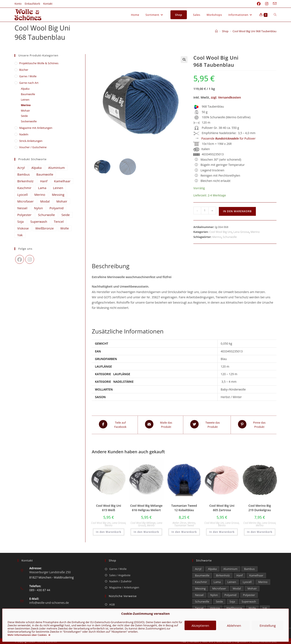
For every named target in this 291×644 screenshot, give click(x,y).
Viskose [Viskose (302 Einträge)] (23, 228)
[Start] (216, 31)
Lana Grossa (241, 232)
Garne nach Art (29, 83)
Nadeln (24, 134)
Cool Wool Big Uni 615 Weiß (108, 507)
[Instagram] (30, 259)
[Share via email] (160, 424)
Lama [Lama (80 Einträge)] (42, 188)
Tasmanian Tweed (184, 524)
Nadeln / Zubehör (120, 580)
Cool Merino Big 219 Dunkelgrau (260, 507)
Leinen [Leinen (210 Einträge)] (58, 188)
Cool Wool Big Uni (221, 232)
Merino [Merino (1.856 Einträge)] (40, 195)
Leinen (25, 100)
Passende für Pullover (229, 138)
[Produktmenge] (205, 211)
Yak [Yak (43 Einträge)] (20, 235)
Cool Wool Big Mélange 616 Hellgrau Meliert (146, 507)
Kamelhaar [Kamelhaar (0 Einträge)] (62, 181)
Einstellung (268, 625)
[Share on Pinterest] (254, 424)
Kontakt (48, 4)
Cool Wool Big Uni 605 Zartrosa (222, 507)
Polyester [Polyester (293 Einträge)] (24, 215)
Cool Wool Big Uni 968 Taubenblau (254, 31)
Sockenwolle (29, 121)
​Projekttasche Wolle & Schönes (39, 63)
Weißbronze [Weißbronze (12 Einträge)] (45, 228)
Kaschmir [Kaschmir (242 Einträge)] (24, 188)
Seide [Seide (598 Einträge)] (66, 215)
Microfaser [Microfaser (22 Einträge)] (25, 201)
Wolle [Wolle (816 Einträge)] (65, 228)
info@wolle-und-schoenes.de (49, 601)
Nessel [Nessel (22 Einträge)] (22, 208)
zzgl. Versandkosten (226, 97)
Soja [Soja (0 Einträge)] (21, 221)
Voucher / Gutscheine (33, 147)
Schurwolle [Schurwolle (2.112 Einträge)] (47, 215)
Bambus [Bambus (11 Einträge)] (23, 174)
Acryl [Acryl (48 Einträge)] (21, 168)
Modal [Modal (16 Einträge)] (45, 201)
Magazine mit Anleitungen (36, 128)
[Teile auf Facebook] (115, 424)
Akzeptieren (200, 625)
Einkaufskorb (33, 4)
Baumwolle (28, 94)
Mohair (25, 111)
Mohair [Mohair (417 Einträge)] (62, 201)
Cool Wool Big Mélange (143, 522)
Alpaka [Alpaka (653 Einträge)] (37, 168)
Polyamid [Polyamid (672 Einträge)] (56, 208)
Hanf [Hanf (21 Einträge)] (44, 181)
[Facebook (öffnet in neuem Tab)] (259, 4)
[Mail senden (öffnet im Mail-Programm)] (274, 4)
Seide (24, 116)
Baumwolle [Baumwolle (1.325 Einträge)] (45, 174)
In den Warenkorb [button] (109, 531)
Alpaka (25, 89)
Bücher (24, 70)
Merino (255, 232)
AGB (112, 603)
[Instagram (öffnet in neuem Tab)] (267, 4)
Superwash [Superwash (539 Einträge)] (39, 221)
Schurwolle (230, 237)
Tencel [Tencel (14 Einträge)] (59, 221)
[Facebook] (20, 259)
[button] (184, 60)
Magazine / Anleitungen (124, 586)
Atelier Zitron (179, 522)
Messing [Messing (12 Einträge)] (58, 195)
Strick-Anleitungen (31, 141)
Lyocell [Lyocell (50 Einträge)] (23, 195)
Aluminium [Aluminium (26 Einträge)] (56, 168)
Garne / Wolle (28, 76)
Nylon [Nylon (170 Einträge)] (39, 208)
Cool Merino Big (252, 522)
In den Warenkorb (237, 211)
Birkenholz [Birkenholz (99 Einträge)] (25, 181)
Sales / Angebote (120, 574)
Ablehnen (234, 625)
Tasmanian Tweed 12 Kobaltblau (184, 507)
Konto (18, 4)
